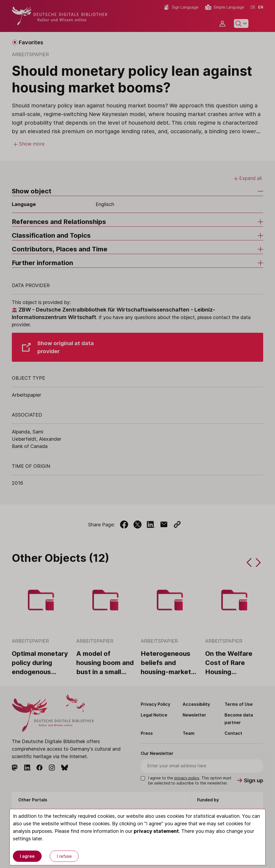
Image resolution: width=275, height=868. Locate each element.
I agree (27, 856)
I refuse (64, 856)
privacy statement (156, 831)
